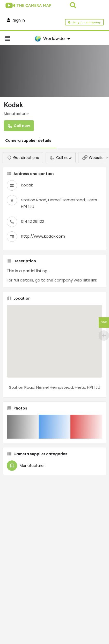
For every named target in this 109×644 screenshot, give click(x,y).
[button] (17, 39)
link (94, 280)
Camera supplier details (28, 140)
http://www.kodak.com (43, 236)
